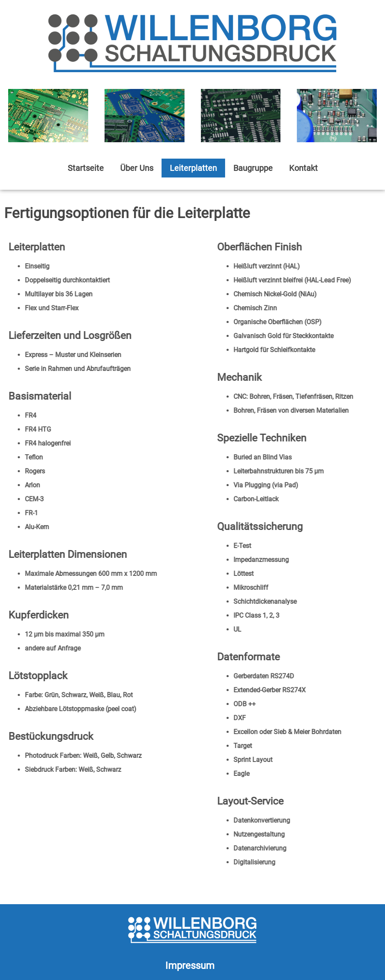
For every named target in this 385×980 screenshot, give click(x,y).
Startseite (86, 168)
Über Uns (137, 168)
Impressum (190, 966)
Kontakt (303, 168)
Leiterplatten (193, 168)
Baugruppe (253, 168)
